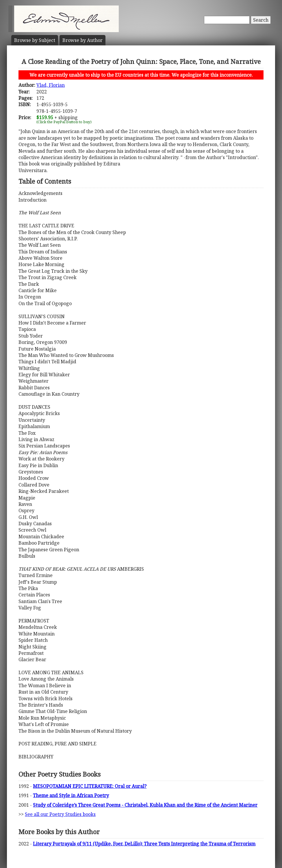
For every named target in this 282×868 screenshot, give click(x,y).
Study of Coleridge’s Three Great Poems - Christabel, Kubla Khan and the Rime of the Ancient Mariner (145, 805)
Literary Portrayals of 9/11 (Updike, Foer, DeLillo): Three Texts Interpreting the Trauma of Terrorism (144, 844)
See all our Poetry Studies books (60, 814)
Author (82, 40)
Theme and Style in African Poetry (71, 795)
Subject (35, 40)
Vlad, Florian (51, 85)
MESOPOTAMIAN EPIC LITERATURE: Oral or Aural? (90, 786)
